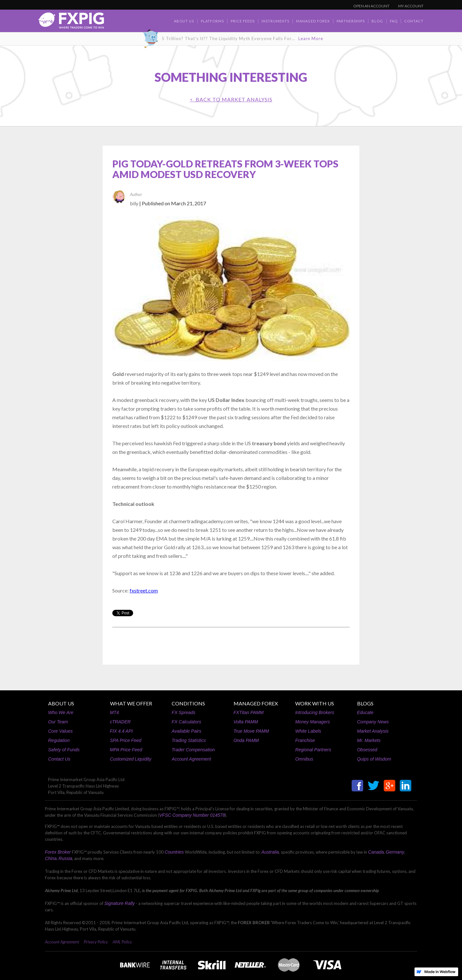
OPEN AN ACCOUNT (371, 6)
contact (414, 21)
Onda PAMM (246, 740)
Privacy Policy (96, 942)
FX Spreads (184, 712)
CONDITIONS (188, 703)
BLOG (377, 21)
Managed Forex (313, 21)
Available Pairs (186, 731)
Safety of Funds (64, 750)
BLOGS (365, 703)
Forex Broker (58, 852)
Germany (395, 852)
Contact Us (59, 759)
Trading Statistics (189, 740)
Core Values (60, 731)
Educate (365, 712)
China (51, 858)
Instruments (275, 21)
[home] (71, 22)
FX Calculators (186, 722)
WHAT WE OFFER (131, 703)
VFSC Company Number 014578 (192, 815)
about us (184, 21)
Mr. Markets (369, 740)
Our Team (58, 722)
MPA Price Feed (126, 750)
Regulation (59, 740)
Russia (66, 858)
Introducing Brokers (315, 712)
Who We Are (61, 712)
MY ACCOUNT (411, 6)
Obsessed (367, 750)
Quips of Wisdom (374, 759)
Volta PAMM (246, 722)
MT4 (115, 712)
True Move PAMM (251, 731)
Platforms (212, 21)
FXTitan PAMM (249, 712)
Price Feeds (243, 21)
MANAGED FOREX (256, 703)
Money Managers (312, 722)
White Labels (308, 731)
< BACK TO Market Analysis (231, 99)
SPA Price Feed (126, 740)
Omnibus (304, 759)
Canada (376, 852)
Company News (373, 722)
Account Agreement (191, 759)
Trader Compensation (193, 750)
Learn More (311, 38)
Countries (174, 852)
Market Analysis (373, 731)
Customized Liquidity (131, 759)
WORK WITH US (315, 703)
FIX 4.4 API (121, 731)
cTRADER (120, 722)
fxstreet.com (144, 590)
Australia (270, 852)
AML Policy (122, 942)
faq (394, 21)
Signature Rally (120, 903)
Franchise (305, 740)
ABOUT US (61, 703)
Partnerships (351, 21)
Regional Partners (313, 750)
